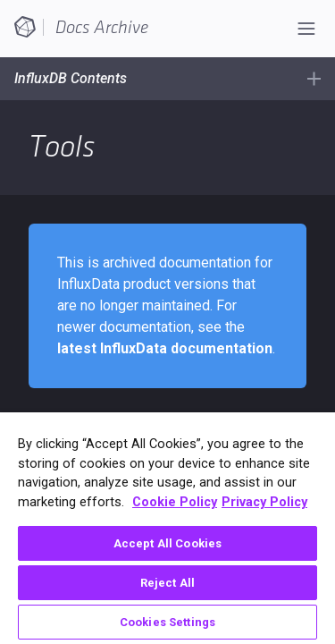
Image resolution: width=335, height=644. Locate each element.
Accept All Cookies (167, 543)
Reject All (167, 583)
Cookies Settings (167, 622)
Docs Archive (102, 28)
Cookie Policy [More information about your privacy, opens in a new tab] (175, 502)
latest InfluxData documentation (165, 348)
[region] (167, 528)
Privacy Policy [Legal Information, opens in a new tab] (264, 502)
